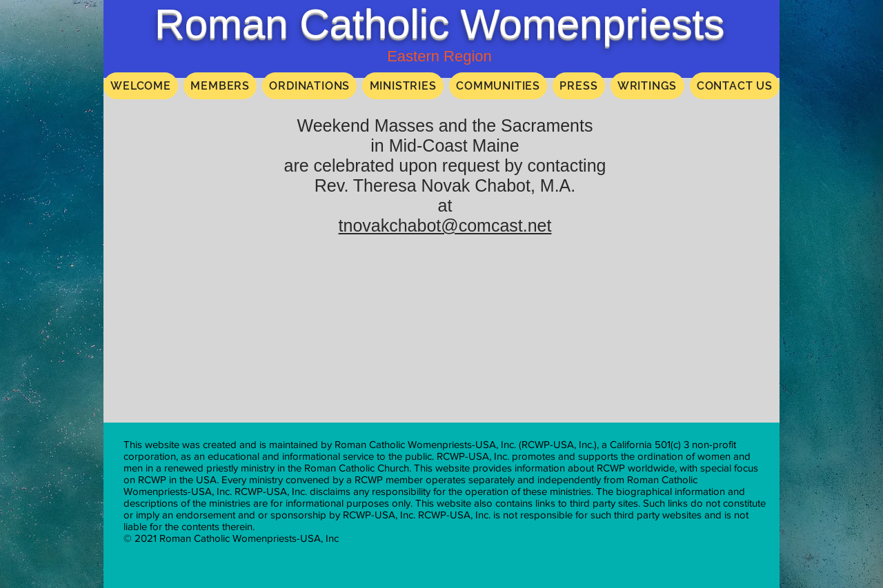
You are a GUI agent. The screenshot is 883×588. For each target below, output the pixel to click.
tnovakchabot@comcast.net (445, 225)
